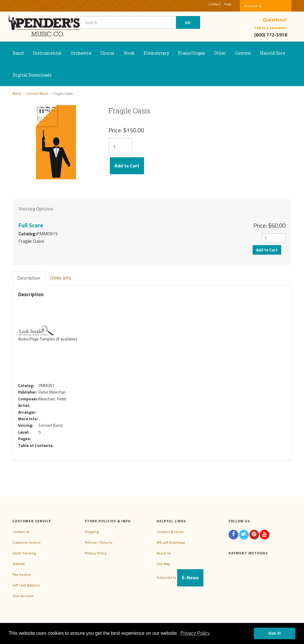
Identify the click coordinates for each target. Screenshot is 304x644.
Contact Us (21, 532)
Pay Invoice (22, 574)
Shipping (92, 532)
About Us (164, 553)
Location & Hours (170, 532)
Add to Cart (127, 166)
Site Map (163, 564)
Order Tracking (24, 553)
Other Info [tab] (61, 278)
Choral (107, 53)
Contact (214, 4)
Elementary (156, 53)
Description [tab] (29, 278)
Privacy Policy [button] (195, 633)
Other (220, 53)
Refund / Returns (98, 542)
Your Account (23, 596)
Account (253, 6)
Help (228, 4)
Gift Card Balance (26, 585)
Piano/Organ (192, 53)
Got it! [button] (275, 633)
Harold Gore (273, 53)
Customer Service (27, 542)
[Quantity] (120, 146)
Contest (243, 53)
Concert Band (37, 93)
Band (18, 53)
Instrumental (47, 53)
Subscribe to (180, 577)
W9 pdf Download (171, 542)
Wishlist (19, 564)
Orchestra (81, 53)
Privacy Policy (95, 553)
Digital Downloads (32, 75)
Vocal (129, 53)
